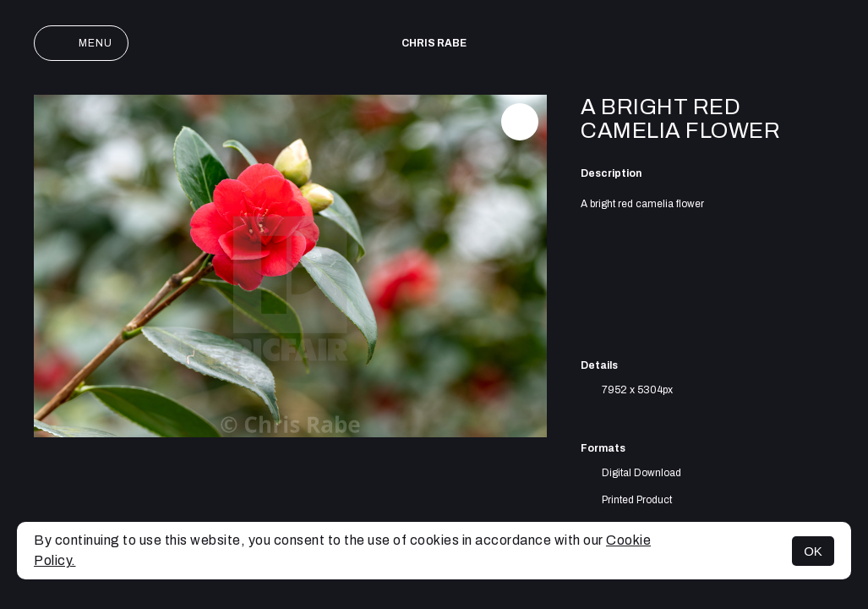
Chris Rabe (434, 43)
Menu (81, 43)
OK (813, 551)
